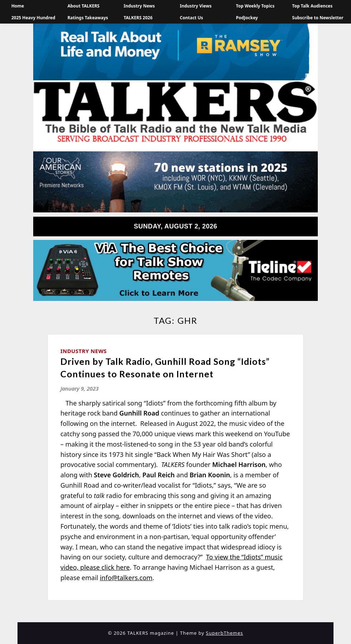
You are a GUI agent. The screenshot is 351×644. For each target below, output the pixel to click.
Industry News (139, 6)
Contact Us (192, 18)
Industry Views (196, 6)
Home (18, 6)
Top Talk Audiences (312, 6)
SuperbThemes (225, 633)
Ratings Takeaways (88, 18)
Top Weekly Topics (255, 6)
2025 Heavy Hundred (33, 18)
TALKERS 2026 (138, 18)
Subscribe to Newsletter (318, 18)
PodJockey (247, 18)
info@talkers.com (126, 578)
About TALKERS (84, 6)
